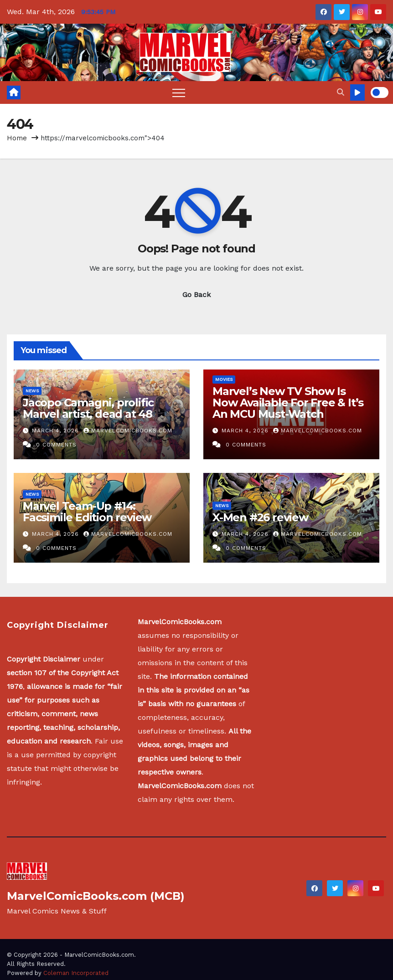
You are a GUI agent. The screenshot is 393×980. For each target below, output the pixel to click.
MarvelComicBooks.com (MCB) (96, 896)
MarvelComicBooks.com (128, 431)
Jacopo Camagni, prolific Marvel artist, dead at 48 (88, 408)
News (32, 391)
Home (17, 138)
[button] (341, 92)
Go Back (196, 295)
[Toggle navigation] (179, 92)
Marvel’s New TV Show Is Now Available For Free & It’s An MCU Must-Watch (288, 403)
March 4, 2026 (57, 431)
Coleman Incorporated (76, 973)
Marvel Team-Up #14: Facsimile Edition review (87, 512)
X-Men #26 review (260, 517)
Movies (224, 379)
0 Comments (56, 445)
